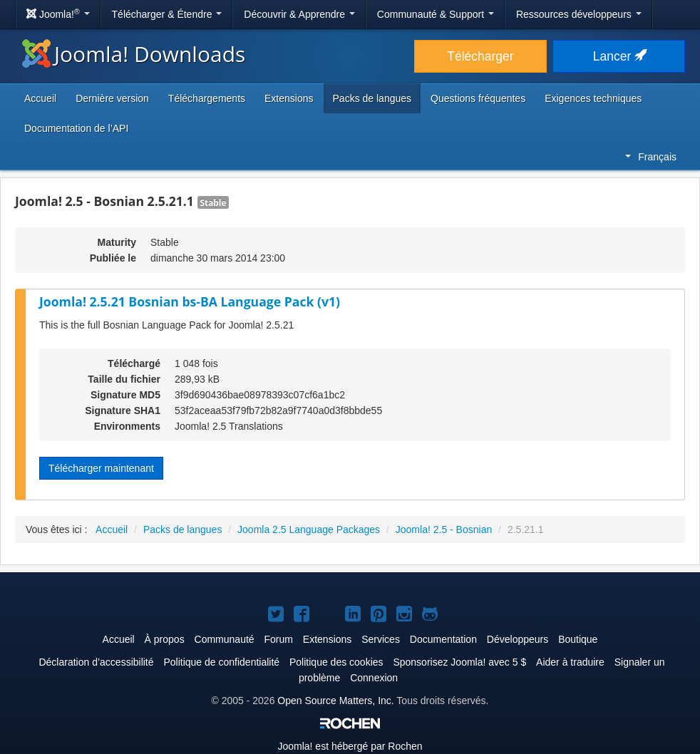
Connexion (374, 678)
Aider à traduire (570, 662)
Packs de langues (372, 98)
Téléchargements (207, 98)
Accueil (40, 98)
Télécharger (480, 56)
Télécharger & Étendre (167, 14)
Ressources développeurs (579, 14)
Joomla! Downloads (134, 54)
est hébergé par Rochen (350, 746)
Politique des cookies (336, 662)
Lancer (619, 56)
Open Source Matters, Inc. (335, 701)
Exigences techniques (593, 98)
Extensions (289, 98)
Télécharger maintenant (101, 468)
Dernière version (112, 98)
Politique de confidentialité (221, 662)
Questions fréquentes (478, 98)
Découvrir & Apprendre (299, 14)
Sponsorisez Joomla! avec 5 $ (459, 662)
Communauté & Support (436, 14)
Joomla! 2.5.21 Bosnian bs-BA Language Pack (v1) (190, 301)
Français (651, 157)
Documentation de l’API (76, 128)
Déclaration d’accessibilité (96, 662)
